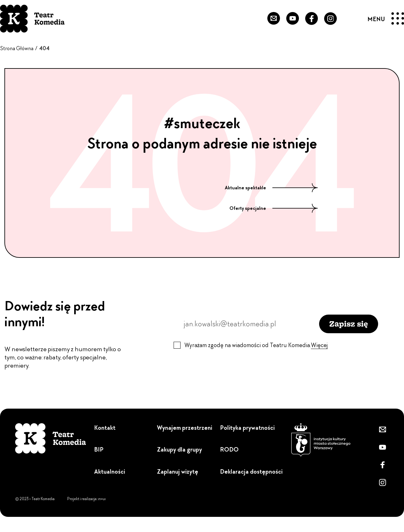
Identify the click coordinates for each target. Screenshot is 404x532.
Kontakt (105, 428)
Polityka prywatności (247, 428)
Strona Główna (17, 48)
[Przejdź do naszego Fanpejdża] (312, 19)
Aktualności (110, 472)
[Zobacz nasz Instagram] (330, 19)
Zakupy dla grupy (179, 449)
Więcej (319, 345)
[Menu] (386, 19)
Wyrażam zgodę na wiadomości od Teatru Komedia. (256, 345)
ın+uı (102, 499)
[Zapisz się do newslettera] (274, 19)
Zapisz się (349, 324)
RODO (229, 449)
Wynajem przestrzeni (184, 428)
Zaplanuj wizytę (178, 472)
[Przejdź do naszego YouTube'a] (293, 19)
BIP (99, 449)
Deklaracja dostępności (251, 472)
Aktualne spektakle (271, 188)
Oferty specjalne (274, 208)
